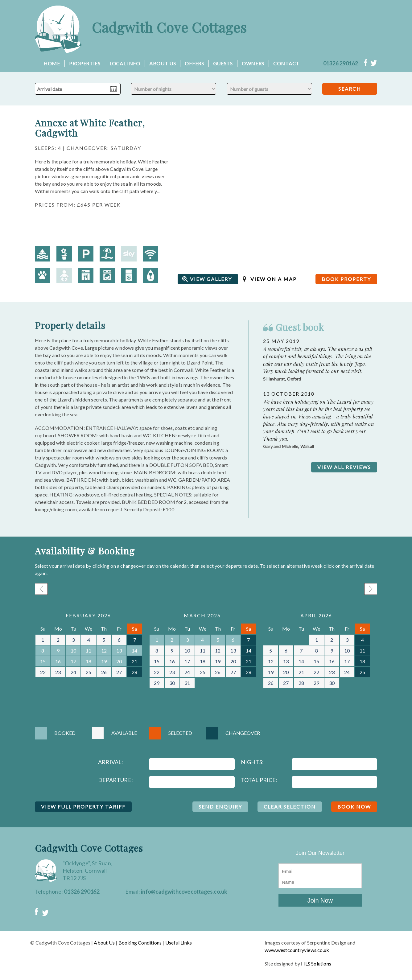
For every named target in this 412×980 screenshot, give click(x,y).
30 (172, 683)
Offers (194, 63)
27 (119, 672)
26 (104, 672)
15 (43, 661)
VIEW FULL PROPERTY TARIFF (83, 807)
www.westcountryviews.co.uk (297, 950)
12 (104, 651)
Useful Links (179, 943)
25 (89, 672)
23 (58, 672)
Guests (223, 63)
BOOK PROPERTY (346, 279)
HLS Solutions (316, 964)
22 (43, 672)
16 (58, 661)
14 (134, 651)
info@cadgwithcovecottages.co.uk (184, 891)
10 (73, 651)
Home (52, 63)
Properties (85, 63)
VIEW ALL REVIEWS (344, 467)
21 (134, 661)
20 (119, 661)
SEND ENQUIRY (220, 807)
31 (187, 683)
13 (119, 651)
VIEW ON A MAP (274, 279)
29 (157, 683)
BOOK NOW (354, 807)
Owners (253, 63)
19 (104, 661)
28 (134, 672)
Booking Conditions (140, 943)
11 (89, 651)
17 (73, 661)
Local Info (125, 63)
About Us (163, 63)
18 (89, 661)
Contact (286, 63)
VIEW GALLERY (211, 279)
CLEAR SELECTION (290, 807)
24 (73, 672)
